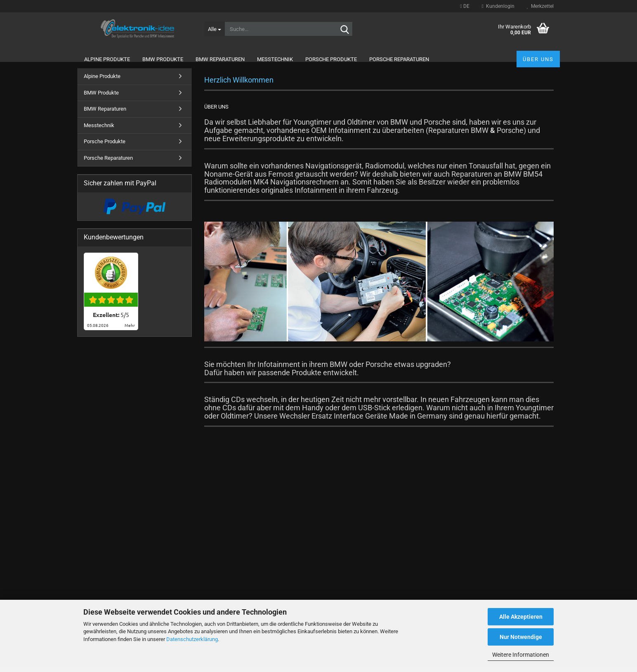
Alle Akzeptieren (521, 617)
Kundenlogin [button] (498, 6)
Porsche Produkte (331, 59)
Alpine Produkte (107, 59)
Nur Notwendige (521, 637)
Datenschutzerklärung (192, 639)
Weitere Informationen (521, 655)
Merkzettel (540, 6)
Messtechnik (275, 59)
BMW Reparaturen (220, 59)
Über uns (538, 59)
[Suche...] (214, 29)
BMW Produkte (163, 59)
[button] (465, 6)
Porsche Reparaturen (399, 59)
